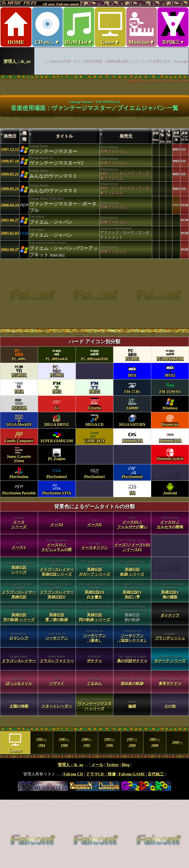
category (94, 530)
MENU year (94, 743)
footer (94, 777)
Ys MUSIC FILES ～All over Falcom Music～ (94, 37)
